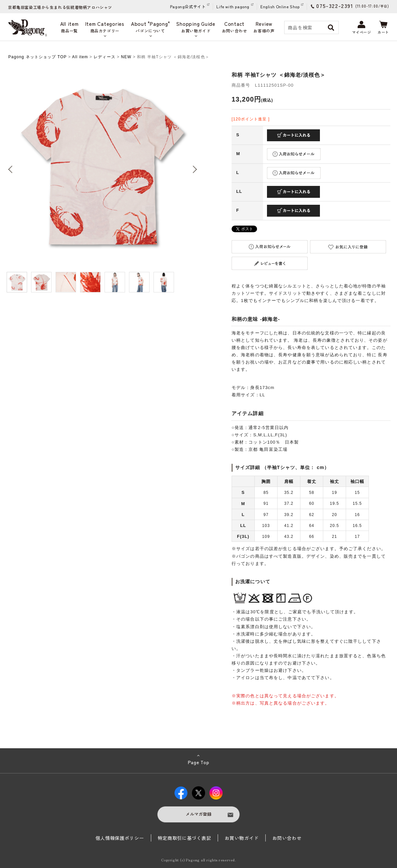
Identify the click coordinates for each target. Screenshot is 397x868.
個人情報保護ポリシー (120, 838)
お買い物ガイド (242, 838)
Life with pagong (233, 6)
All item (80, 57)
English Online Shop (280, 6)
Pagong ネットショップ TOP (37, 57)
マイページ (362, 28)
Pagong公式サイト (188, 6)
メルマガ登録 (198, 814)
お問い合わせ (287, 838)
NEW (126, 57)
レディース (105, 57)
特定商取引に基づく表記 (185, 838)
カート (383, 28)
